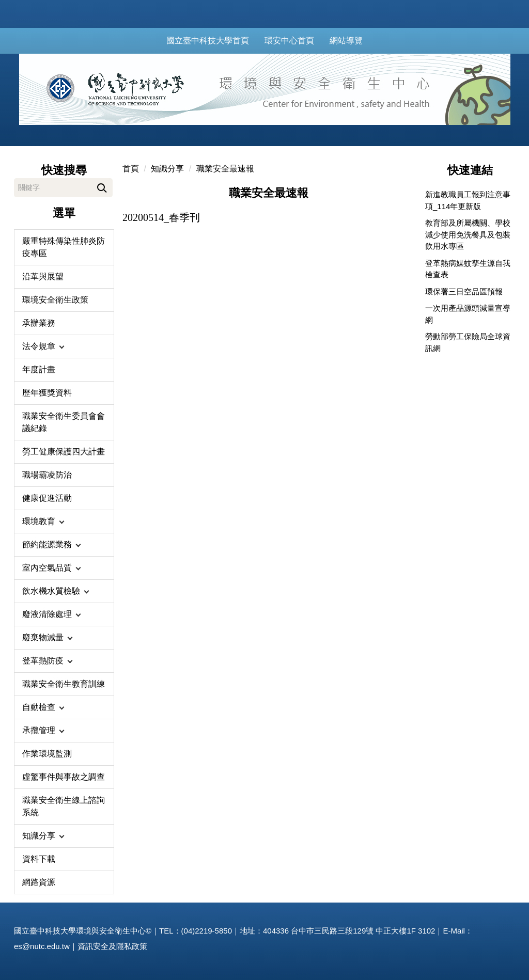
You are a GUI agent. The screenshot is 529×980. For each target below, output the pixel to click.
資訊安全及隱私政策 (112, 946)
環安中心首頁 (301, 41)
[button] (64, 346)
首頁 (131, 169)
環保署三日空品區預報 (464, 291)
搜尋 (102, 186)
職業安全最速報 (225, 169)
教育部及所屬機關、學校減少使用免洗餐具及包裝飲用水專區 (468, 234)
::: (158, 41)
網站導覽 (357, 41)
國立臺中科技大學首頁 (219, 41)
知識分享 (167, 169)
